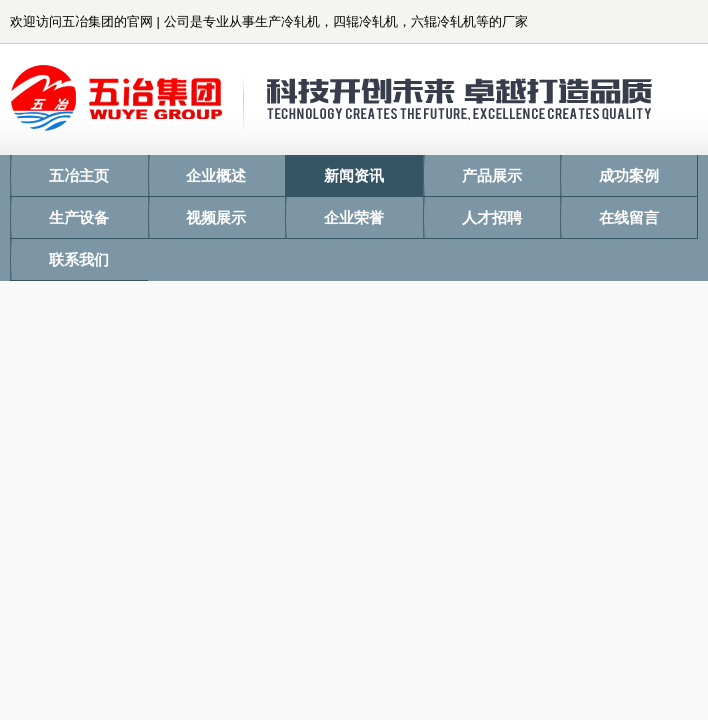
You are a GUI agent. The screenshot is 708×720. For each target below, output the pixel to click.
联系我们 (79, 259)
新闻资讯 (354, 175)
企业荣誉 (354, 217)
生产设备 (79, 217)
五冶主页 (79, 175)
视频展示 (216, 217)
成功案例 (629, 175)
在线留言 (629, 217)
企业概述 (216, 175)
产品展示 (492, 175)
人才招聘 (492, 217)
